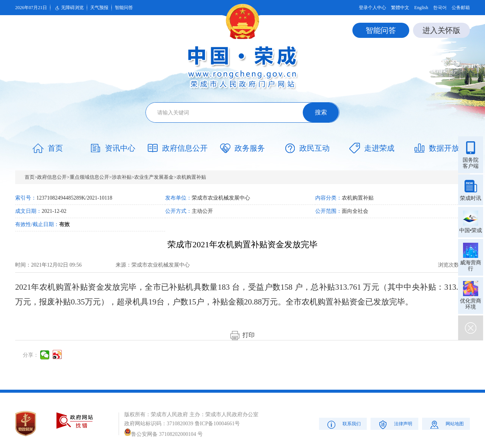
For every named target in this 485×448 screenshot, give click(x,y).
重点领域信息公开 (89, 177)
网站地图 (446, 424)
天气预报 (99, 8)
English (421, 8)
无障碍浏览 (69, 8)
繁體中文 (400, 8)
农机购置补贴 (191, 177)
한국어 (440, 8)
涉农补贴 (122, 177)
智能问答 (124, 8)
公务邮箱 (461, 8)
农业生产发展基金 (154, 177)
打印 (242, 335)
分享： (31, 355)
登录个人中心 (372, 8)
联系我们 (343, 424)
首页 (30, 177)
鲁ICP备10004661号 (217, 424)
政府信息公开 (52, 177)
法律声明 (395, 424)
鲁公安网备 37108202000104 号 (163, 434)
